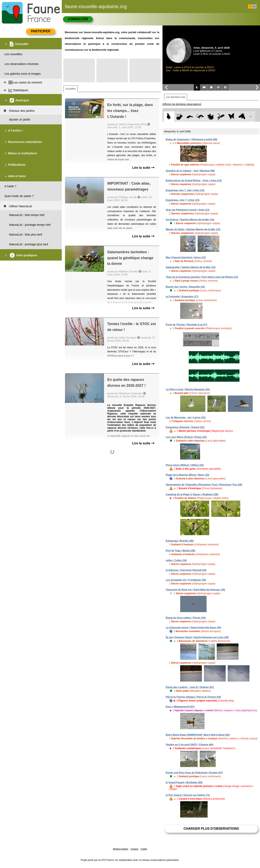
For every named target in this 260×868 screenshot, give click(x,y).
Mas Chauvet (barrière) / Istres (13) (186, 258)
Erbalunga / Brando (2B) (180, 541)
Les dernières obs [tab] (176, 97)
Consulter (78, 19)
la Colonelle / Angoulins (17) (182, 297)
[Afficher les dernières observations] (182, 104)
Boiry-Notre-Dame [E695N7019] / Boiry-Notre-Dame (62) (198, 735)
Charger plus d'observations (211, 829)
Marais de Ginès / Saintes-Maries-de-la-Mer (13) (193, 229)
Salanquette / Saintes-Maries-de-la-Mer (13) (191, 267)
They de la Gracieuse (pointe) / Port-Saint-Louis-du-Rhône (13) (202, 277)
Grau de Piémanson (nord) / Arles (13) (188, 210)
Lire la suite (143, 168)
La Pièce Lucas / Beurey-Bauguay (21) (188, 389)
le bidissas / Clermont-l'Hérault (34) (186, 570)
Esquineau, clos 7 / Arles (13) (183, 200)
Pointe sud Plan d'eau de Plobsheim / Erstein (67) (194, 773)
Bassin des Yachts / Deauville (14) (185, 287)
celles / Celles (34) (176, 560)
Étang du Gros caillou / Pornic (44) (186, 618)
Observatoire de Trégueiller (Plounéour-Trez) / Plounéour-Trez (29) (204, 485)
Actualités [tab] (70, 89)
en (255, 7)
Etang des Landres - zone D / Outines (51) (190, 687)
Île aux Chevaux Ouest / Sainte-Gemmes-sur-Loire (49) (197, 637)
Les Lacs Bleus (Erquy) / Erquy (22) (186, 437)
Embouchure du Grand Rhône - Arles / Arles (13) (194, 181)
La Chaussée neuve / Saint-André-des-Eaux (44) (193, 628)
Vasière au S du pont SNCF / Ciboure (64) (190, 745)
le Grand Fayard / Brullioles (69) (184, 783)
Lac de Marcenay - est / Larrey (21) (186, 418)
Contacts (134, 849)
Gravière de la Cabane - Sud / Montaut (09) (190, 171)
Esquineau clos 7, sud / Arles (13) (185, 190)
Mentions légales (121, 849)
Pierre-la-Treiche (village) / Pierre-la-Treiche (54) (193, 697)
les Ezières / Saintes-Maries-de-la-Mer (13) (190, 220)
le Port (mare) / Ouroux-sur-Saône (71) (188, 795)
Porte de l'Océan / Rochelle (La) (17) (186, 325)
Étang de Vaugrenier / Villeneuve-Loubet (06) (192, 139)
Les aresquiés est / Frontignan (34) (186, 580)
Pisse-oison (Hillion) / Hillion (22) (185, 465)
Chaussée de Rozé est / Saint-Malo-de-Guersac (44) (195, 590)
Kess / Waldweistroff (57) (180, 707)
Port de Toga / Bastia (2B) (180, 551)
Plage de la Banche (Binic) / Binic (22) (187, 475)
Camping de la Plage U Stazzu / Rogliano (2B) (192, 494)
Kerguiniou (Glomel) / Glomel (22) (185, 427)
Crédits (144, 849)
